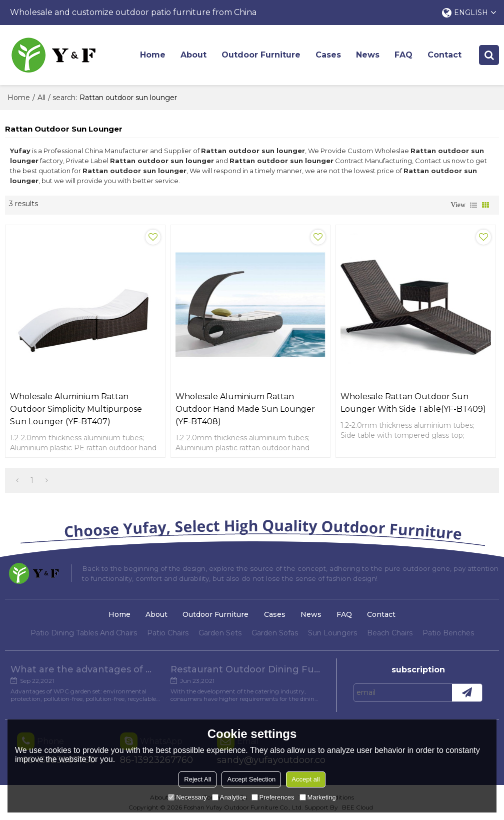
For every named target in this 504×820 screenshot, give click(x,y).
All (41, 98)
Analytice (229, 797)
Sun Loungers (332, 633)
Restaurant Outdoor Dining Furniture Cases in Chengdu (245, 669)
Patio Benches (448, 633)
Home (153, 55)
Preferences (273, 797)
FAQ (403, 55)
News (368, 55)
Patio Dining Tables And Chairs (84, 633)
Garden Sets (220, 633)
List (473, 205)
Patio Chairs (168, 633)
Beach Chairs (390, 633)
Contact (444, 55)
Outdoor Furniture (261, 55)
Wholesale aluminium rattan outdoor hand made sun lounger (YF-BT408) (245, 409)
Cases (328, 55)
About (193, 55)
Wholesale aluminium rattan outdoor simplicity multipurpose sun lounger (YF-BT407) (76, 409)
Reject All (197, 779)
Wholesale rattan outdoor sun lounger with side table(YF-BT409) (413, 403)
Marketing (318, 797)
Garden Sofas (275, 633)
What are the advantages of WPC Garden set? (85, 669)
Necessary (187, 797)
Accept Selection (251, 779)
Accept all (305, 779)
